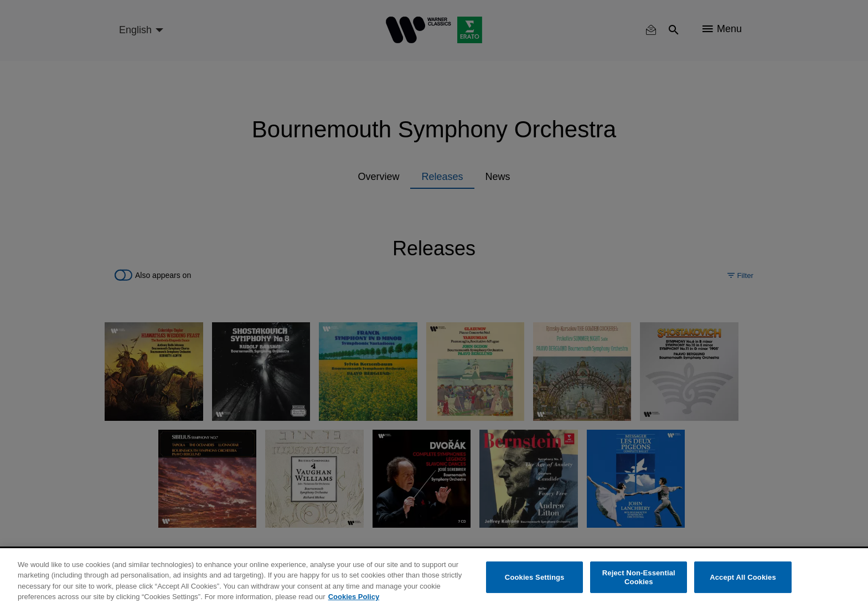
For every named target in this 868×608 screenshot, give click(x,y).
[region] (434, 578)
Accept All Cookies (743, 577)
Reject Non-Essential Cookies (639, 577)
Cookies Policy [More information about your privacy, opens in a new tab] (354, 597)
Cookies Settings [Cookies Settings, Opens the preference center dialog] (535, 577)
